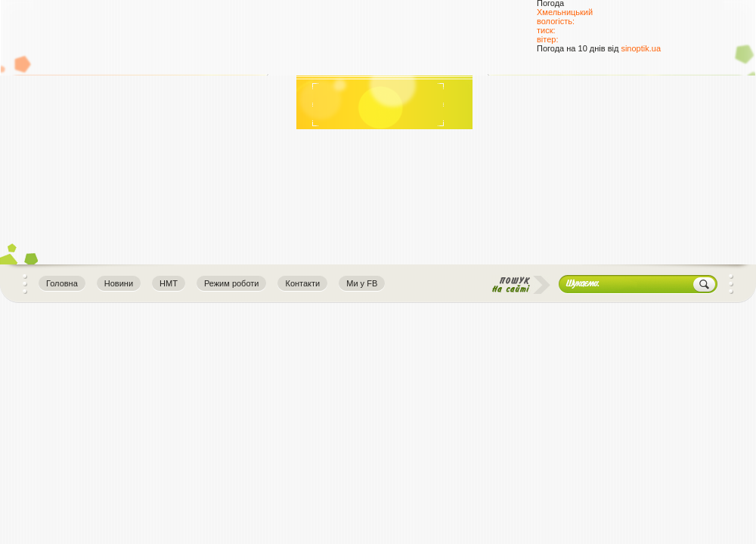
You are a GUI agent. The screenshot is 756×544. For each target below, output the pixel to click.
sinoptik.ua (641, 48)
